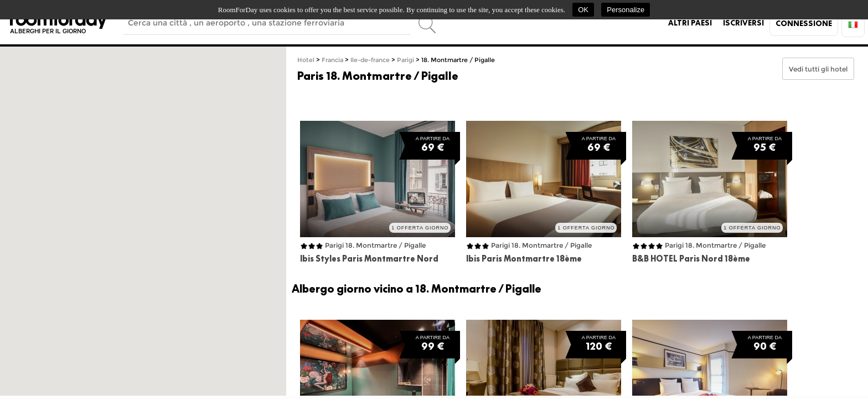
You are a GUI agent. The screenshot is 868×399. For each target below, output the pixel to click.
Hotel (306, 60)
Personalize (626, 10)
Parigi (405, 60)
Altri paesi (690, 23)
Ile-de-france (370, 60)
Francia (332, 60)
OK (583, 10)
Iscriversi (743, 23)
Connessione (804, 23)
